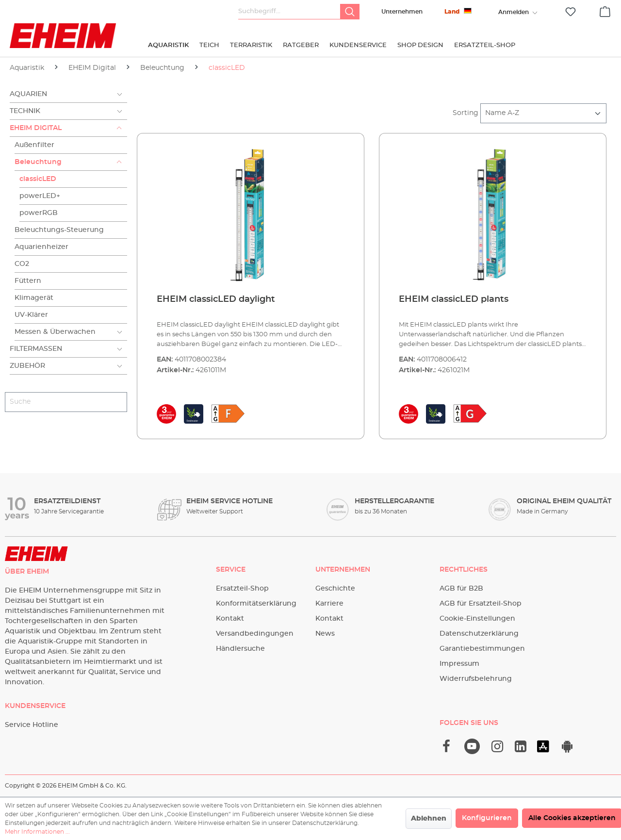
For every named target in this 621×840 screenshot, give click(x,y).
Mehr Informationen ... (37, 832)
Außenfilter (34, 145)
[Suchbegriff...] (289, 12)
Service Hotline (32, 725)
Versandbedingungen (255, 634)
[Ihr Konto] (513, 12)
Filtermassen (36, 349)
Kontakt (230, 619)
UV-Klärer (31, 315)
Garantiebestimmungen (482, 649)
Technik (25, 111)
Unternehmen (402, 12)
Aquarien (28, 94)
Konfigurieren (487, 818)
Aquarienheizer (41, 247)
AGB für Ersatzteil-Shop (481, 604)
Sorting (466, 113)
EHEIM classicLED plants (454, 299)
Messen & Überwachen (55, 332)
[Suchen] (350, 12)
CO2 (22, 264)
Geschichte (335, 589)
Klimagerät (34, 298)
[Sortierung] (543, 113)
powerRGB (39, 213)
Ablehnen (429, 819)
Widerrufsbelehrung (476, 679)
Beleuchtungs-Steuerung (59, 230)
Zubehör (27, 366)
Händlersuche (240, 649)
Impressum (459, 664)
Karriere (329, 604)
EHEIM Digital (36, 128)
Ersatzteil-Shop (242, 589)
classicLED (38, 179)
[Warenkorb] (605, 10)
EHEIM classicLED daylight (216, 299)
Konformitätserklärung (256, 604)
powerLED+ (40, 196)
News (325, 634)
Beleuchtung (38, 162)
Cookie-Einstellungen (477, 619)
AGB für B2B (461, 589)
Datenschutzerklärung (479, 634)
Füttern (28, 281)
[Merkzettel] (571, 12)
